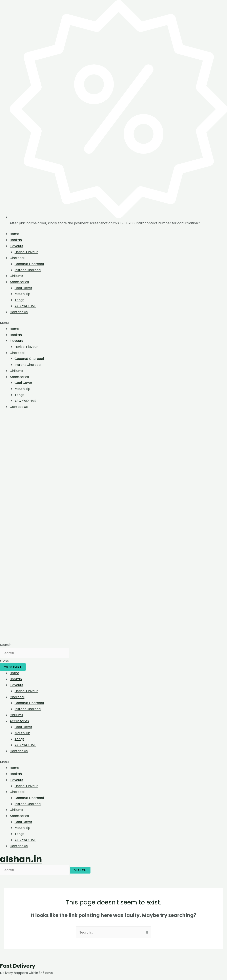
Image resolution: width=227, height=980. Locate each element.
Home (14, 234)
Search (80, 870)
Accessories (19, 282)
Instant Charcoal (28, 270)
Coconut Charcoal (29, 264)
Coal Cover (23, 288)
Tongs (19, 300)
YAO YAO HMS (25, 306)
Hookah (16, 240)
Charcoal (17, 258)
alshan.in (21, 859)
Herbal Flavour (26, 252)
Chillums (16, 276)
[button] (113, 323)
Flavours (16, 246)
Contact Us (19, 312)
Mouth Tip (22, 294)
